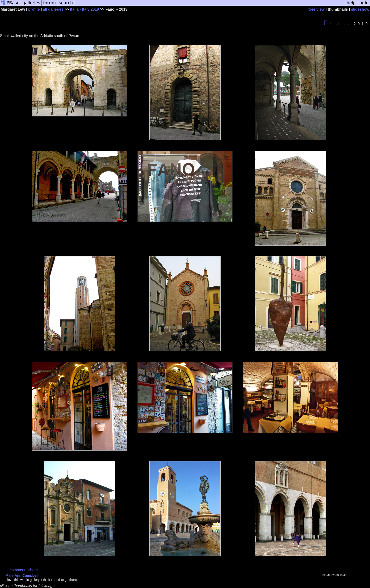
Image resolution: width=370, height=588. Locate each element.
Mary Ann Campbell (22, 575)
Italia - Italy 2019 (85, 9)
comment (17, 570)
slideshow (360, 9)
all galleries (53, 9)
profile (34, 9)
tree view (316, 9)
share (33, 570)
